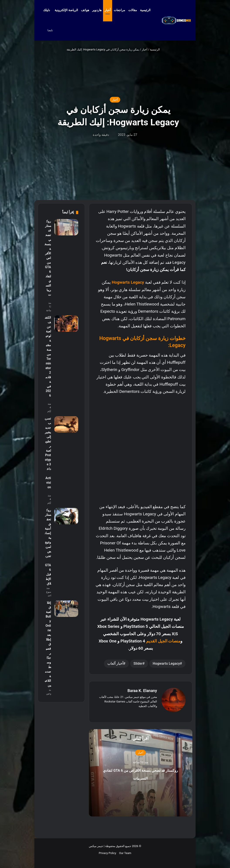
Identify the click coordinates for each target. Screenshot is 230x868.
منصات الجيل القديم (163, 641)
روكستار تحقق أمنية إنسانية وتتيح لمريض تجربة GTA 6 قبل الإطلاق (48, 547)
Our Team (125, 853)
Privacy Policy (107, 853)
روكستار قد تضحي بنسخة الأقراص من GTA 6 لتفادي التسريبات (140, 777)
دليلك (47, 10)
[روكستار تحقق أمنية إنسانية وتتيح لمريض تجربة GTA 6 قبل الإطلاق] (66, 516)
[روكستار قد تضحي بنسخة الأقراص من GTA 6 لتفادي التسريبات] (66, 227)
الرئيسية (147, 10)
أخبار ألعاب (115, 664)
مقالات (133, 10)
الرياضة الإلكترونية (66, 10)
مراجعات (119, 10)
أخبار (108, 10)
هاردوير (97, 10)
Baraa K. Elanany (142, 691)
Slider (138, 664)
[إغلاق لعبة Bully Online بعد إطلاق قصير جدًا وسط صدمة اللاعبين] (66, 609)
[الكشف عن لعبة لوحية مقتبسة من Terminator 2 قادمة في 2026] (66, 324)
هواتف (85, 10)
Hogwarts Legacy (128, 282)
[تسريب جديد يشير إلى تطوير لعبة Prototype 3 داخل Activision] (66, 424)
